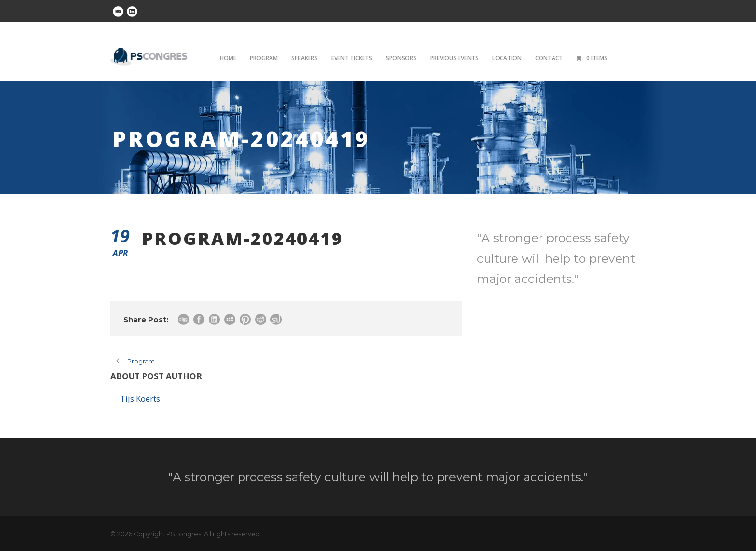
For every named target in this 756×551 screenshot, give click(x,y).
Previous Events (454, 58)
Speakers (304, 58)
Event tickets (352, 58)
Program (264, 58)
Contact (549, 58)
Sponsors (401, 58)
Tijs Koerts (140, 398)
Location (507, 58)
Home (228, 58)
